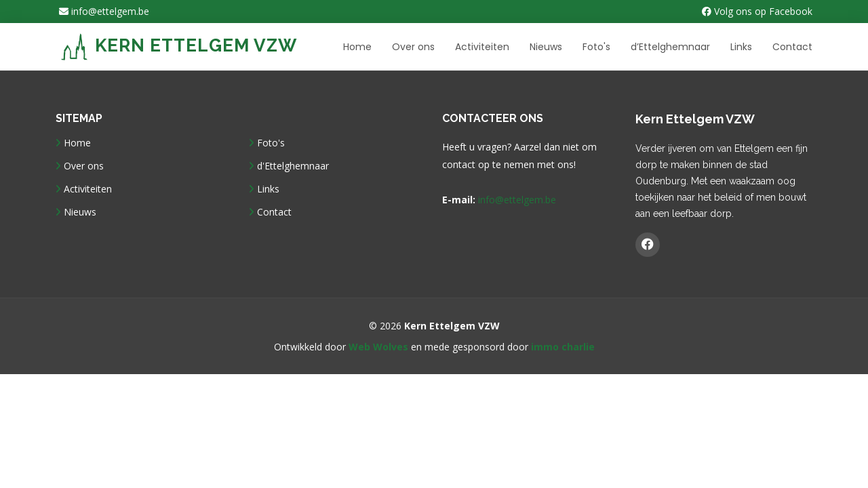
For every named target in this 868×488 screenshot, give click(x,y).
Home (357, 47)
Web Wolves (378, 347)
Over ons (413, 47)
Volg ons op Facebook (757, 12)
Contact (792, 47)
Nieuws (546, 47)
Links (741, 47)
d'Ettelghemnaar (293, 166)
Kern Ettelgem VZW (179, 45)
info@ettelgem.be (104, 12)
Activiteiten (482, 47)
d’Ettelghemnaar (670, 47)
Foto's (596, 47)
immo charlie (563, 347)
